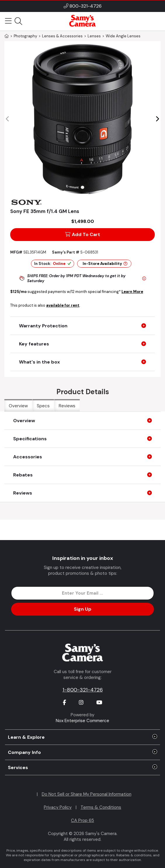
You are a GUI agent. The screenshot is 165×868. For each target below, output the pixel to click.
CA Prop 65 (82, 820)
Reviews (67, 406)
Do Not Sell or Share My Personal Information (87, 794)
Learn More (132, 292)
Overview (18, 406)
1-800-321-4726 (83, 690)
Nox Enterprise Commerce (82, 721)
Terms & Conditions (101, 807)
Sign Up (83, 609)
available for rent (63, 305)
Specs (43, 406)
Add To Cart (83, 234)
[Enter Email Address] (82, 593)
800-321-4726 (86, 6)
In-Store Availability (105, 264)
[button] (157, 119)
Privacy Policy (58, 807)
